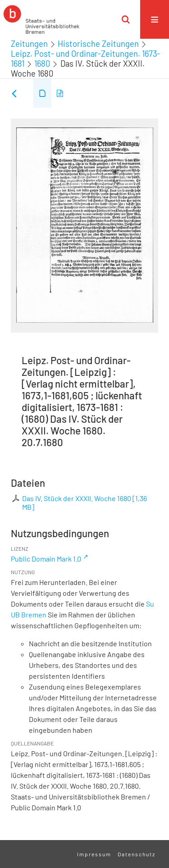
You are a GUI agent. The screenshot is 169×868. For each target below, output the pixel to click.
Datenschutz (137, 854)
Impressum (94, 854)
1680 (42, 64)
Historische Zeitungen (98, 44)
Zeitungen (29, 44)
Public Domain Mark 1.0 (46, 559)
